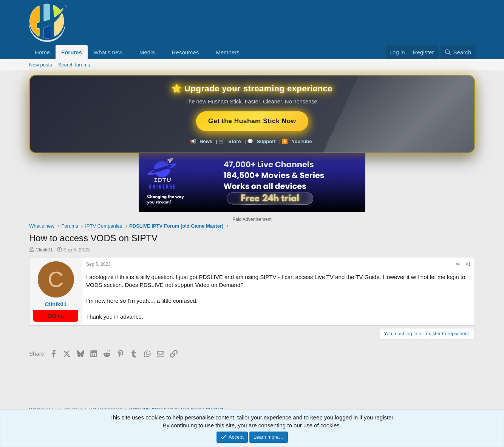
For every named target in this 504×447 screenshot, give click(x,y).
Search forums (74, 65)
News (206, 141)
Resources (186, 52)
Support (266, 141)
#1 (468, 264)
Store (234, 141)
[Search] (458, 52)
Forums (72, 52)
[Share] (458, 264)
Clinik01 (44, 250)
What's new (108, 52)
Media (147, 52)
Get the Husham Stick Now (252, 121)
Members (228, 52)
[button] (128, 52)
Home (42, 52)
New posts (41, 65)
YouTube (302, 141)
